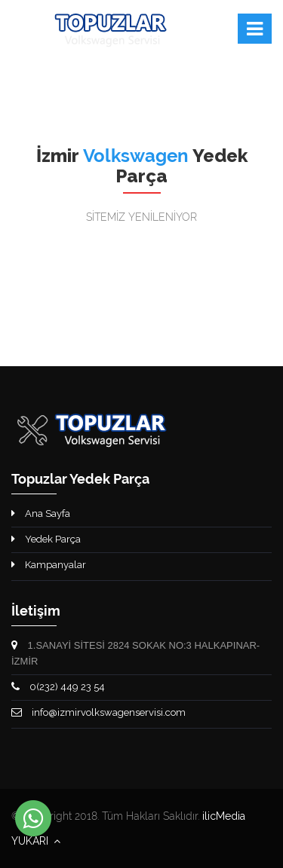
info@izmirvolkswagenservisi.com (98, 712)
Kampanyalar (49, 565)
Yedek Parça (46, 539)
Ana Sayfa (41, 513)
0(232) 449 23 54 (58, 687)
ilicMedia (224, 816)
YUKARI (36, 841)
